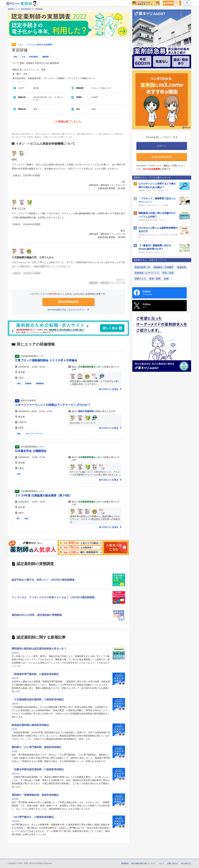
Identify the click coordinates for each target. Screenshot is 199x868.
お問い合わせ (172, 863)
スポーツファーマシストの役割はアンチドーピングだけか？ (53, 405)
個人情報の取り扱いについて (143, 863)
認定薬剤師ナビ (27, 9)
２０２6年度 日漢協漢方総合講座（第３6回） (43, 495)
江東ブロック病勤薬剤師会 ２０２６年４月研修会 (46, 360)
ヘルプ (161, 863)
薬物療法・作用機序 (164, 267)
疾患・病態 (155, 279)
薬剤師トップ (13, 9)
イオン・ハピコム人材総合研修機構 (35, 45)
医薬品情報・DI (142, 267)
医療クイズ (140, 279)
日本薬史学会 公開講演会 (31, 451)
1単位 (19, 383)
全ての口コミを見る (110, 389)
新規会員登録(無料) (68, 302)
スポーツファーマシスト (34, 434)
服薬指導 (45, 57)
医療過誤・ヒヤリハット (147, 273)
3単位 (26, 519)
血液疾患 (28, 383)
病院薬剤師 (40, 383)
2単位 (15, 57)
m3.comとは (186, 863)
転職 (166, 279)
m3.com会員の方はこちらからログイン (68, 310)
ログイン (187, 3)
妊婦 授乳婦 (34, 57)
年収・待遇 (168, 273)
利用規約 (125, 863)
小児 (23, 57)
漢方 (18, 519)
